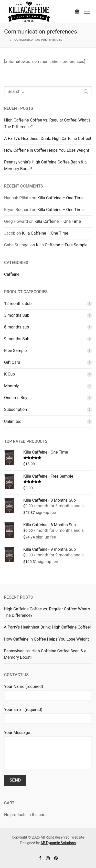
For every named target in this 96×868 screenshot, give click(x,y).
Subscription (15, 409)
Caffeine (12, 274)
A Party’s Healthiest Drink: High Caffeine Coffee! (48, 139)
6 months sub (17, 327)
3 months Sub (17, 315)
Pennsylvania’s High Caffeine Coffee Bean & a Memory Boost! (45, 165)
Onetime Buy (16, 398)
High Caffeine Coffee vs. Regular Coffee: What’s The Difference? (47, 123)
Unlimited (13, 421)
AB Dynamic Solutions (58, 843)
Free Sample (15, 351)
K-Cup (9, 374)
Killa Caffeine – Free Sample (62, 245)
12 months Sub (18, 304)
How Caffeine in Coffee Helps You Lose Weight (47, 150)
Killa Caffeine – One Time (61, 198)
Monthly (11, 386)
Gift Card (12, 362)
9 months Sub (17, 339)
